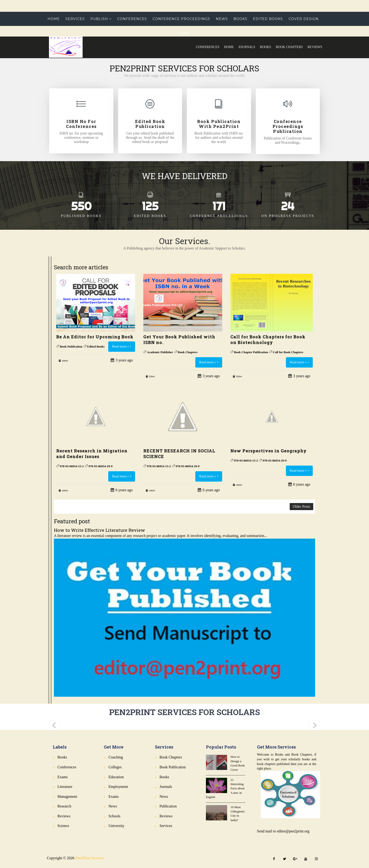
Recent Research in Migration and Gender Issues (92, 454)
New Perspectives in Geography (269, 451)
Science (63, 826)
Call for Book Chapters (288, 352)
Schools (114, 816)
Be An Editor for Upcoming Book (95, 337)
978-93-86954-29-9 (100, 466)
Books (266, 47)
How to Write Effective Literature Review (99, 530)
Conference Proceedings (181, 19)
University (116, 826)
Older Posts (301, 506)
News (222, 19)
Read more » (120, 346)
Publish (99, 19)
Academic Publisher (160, 352)
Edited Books (268, 19)
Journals (247, 47)
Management (67, 796)
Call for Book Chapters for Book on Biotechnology (268, 340)
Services (75, 19)
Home (229, 47)
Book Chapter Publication (251, 352)
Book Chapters (289, 47)
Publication (168, 806)
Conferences (208, 47)
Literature (65, 787)
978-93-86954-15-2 (72, 466)
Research (64, 806)
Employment (118, 787)
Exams (63, 777)
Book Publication (71, 346)
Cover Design (304, 19)
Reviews (315, 47)
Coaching (116, 757)
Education (116, 777)
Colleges (115, 767)
